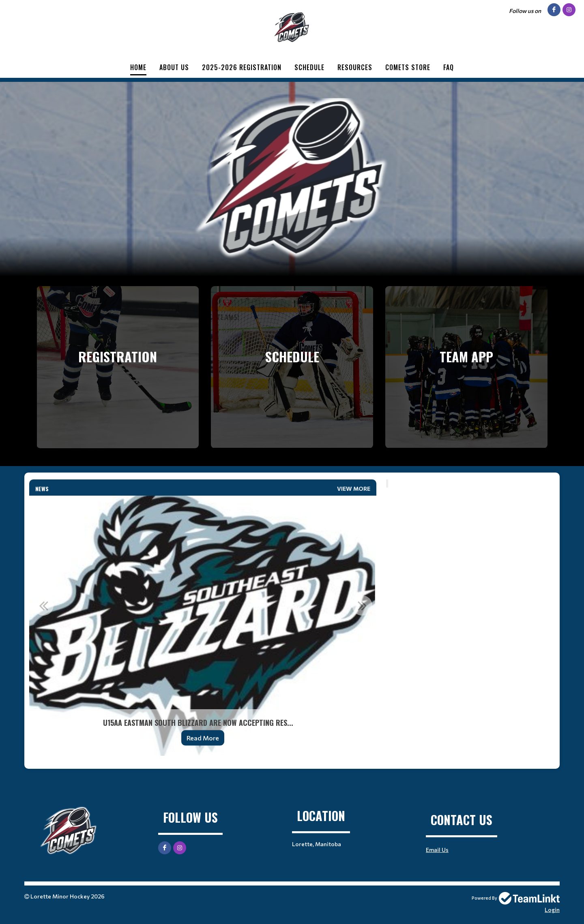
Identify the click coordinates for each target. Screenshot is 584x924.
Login (552, 910)
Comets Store (408, 67)
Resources (355, 67)
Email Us (437, 850)
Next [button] (362, 605)
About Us (174, 67)
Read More (203, 738)
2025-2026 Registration (242, 67)
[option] (203, 626)
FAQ (449, 67)
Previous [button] (43, 605)
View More (354, 489)
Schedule (309, 67)
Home (138, 67)
